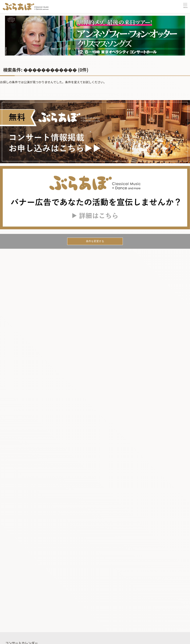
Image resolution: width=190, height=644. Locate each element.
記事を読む (14, 639)
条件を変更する (95, 241)
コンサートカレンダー (22, 632)
